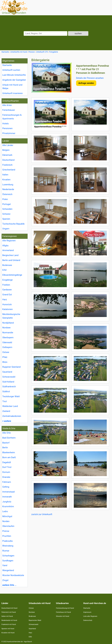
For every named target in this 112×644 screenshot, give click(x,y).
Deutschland (8, 160)
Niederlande (8, 189)
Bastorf (6, 443)
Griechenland (9, 170)
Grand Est (7, 295)
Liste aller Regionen (90, 616)
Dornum (6, 472)
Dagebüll (7, 462)
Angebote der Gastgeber (14, 80)
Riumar (6, 551)
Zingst (5, 580)
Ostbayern (7, 347)
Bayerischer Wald (35, 620)
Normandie (8, 333)
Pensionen (7, 128)
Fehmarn (7, 482)
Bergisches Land (10, 255)
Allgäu (5, 246)
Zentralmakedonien (12, 416)
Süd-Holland (8, 382)
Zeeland (6, 411)
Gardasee (7, 290)
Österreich (7, 194)
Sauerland (7, 372)
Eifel (4, 270)
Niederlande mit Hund (9, 620)
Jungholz (7, 502)
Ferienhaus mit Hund (63, 612)
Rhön (5, 362)
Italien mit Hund (7, 616)
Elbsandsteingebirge (12, 275)
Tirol (5, 401)
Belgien (6, 150)
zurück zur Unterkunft (42, 514)
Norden (6, 521)
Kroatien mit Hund (8, 633)
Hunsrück (7, 304)
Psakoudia (7, 541)
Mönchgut (7, 516)
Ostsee (6, 352)
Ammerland (8, 250)
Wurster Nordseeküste (13, 575)
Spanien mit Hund (8, 629)
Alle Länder (8, 145)
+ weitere (7, 421)
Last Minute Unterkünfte (14, 75)
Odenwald (7, 342)
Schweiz (6, 214)
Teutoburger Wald (11, 396)
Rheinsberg (8, 546)
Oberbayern (8, 337)
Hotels (6, 124)
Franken (6, 285)
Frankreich (7, 165)
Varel (5, 565)
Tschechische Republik (13, 224)
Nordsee (6, 328)
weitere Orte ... (9, 585)
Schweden (7, 209)
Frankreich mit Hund (9, 624)
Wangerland (8, 570)
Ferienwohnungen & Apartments (12, 117)
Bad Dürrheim (9, 438)
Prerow (6, 531)
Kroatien (6, 180)
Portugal (6, 204)
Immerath (7, 497)
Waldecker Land (10, 406)
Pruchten (7, 536)
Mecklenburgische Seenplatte (11, 316)
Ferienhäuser (9, 110)
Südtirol (6, 391)
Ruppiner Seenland (11, 367)
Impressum (87, 612)
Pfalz (5, 357)
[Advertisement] (70, 537)
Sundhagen (8, 561)
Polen (5, 199)
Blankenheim (9, 452)
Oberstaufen (8, 526)
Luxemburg (8, 185)
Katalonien (8, 309)
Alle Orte (6, 433)
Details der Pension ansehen (90, 78)
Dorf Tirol (7, 467)
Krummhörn (8, 506)
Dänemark (7, 155)
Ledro (5, 511)
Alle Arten (7, 105)
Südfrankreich (9, 387)
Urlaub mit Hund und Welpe (12, 87)
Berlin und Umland (11, 260)
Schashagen (8, 556)
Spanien (6, 219)
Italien (5, 175)
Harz (5, 300)
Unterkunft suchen (11, 70)
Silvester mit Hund (62, 616)
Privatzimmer (9, 133)
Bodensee (7, 265)
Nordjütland (8, 323)
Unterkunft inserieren (12, 93)
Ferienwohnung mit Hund (65, 608)
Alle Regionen (9, 241)
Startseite (7, 65)
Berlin (5, 448)
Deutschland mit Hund (9, 608)
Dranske (6, 477)
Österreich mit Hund (9, 612)
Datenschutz (88, 620)
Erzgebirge (8, 280)
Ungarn (6, 229)
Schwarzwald (9, 377)
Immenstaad (8, 492)
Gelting (6, 487)
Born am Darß (9, 457)
